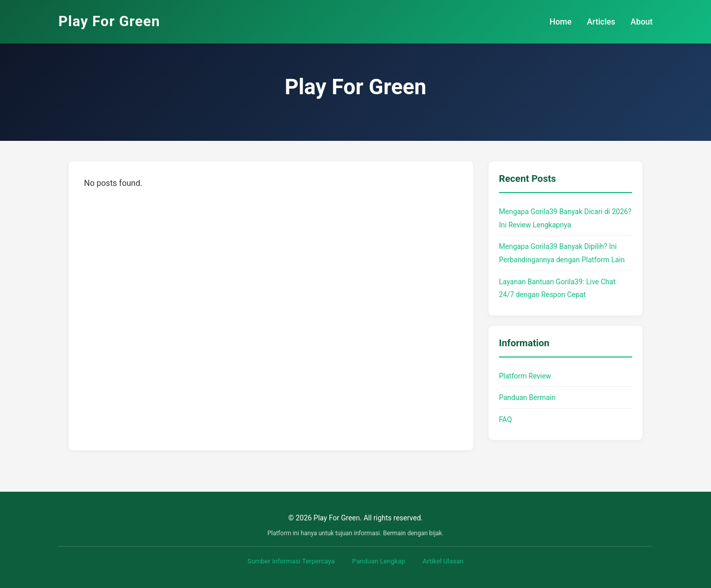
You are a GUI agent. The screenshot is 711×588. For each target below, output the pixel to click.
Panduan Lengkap (379, 561)
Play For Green (109, 21)
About (642, 22)
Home (561, 22)
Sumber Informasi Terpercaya (291, 561)
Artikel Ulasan (443, 561)
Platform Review (525, 376)
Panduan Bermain (527, 397)
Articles (601, 22)
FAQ (505, 419)
